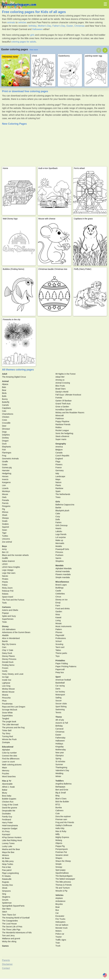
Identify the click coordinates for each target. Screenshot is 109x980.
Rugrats (5, 882)
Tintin (4, 622)
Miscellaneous (62, 582)
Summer (59, 764)
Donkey (5, 438)
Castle (58, 591)
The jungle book (9, 722)
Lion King (6, 686)
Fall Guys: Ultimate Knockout (68, 395)
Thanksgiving (61, 767)
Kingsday (60, 747)
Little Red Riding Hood (12, 840)
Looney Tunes (8, 843)
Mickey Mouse (8, 689)
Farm (58, 606)
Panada (5, 500)
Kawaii (58, 617)
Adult (5, 374)
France (59, 467)
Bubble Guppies (9, 799)
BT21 (58, 805)
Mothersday (61, 750)
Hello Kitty (60, 828)
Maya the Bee (8, 852)
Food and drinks (63, 609)
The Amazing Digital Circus (14, 377)
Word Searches (9, 776)
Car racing (60, 686)
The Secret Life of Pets (12, 927)
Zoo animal (7, 542)
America (59, 447)
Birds (4, 393)
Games (5, 946)
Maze (4, 768)
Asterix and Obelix (10, 610)
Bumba (59, 808)
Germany (60, 470)
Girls (58, 502)
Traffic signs (61, 940)
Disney (5, 626)
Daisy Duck (7, 653)
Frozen (5, 668)
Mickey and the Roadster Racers (70, 413)
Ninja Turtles (8, 864)
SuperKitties (7, 716)
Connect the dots (10, 756)
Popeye (5, 613)
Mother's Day (45, 26)
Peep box (60, 672)
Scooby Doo (7, 885)
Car (57, 913)
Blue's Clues (61, 799)
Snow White (7, 713)
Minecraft (60, 416)
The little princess (63, 882)
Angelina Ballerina (64, 784)
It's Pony (6, 831)
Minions (5, 855)
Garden (59, 612)
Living (58, 620)
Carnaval (59, 729)
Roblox (59, 427)
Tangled (5, 719)
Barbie (58, 508)
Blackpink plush (62, 511)
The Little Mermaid (10, 725)
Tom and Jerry (8, 936)
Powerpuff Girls (62, 549)
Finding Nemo (8, 665)
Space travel (8, 597)
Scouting (59, 644)
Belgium (59, 450)
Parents (6, 960)
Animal (5, 381)
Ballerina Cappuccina (65, 505)
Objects (59, 843)
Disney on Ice (62, 600)
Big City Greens (9, 644)
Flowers (59, 465)
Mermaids (60, 543)
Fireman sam (61, 819)
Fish (4, 450)
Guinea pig (7, 467)
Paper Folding (62, 663)
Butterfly (6, 402)
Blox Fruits (60, 386)
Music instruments (64, 626)
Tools (4, 603)
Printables (60, 661)
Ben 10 (5, 552)
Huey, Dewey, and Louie (13, 674)
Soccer (59, 701)
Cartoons (6, 607)
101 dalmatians (9, 629)
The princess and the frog (13, 727)
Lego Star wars (9, 573)
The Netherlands (63, 494)
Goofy (5, 671)
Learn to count (8, 762)
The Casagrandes (10, 921)
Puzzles (5, 774)
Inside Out (7, 680)
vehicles (22, 22)
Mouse (5, 494)
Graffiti (5, 558)
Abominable (7, 784)
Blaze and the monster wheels (15, 555)
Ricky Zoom (7, 588)
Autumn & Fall (62, 723)
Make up (59, 540)
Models (59, 546)
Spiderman (7, 903)
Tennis (58, 712)
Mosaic (59, 623)
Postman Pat (61, 852)
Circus (58, 597)
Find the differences (11, 759)
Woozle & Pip (61, 891)
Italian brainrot (8, 561)
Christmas (79, 26)
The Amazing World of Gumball (16, 918)
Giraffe (5, 462)
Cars (4, 647)
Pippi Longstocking (10, 873)
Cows (4, 420)
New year (60, 753)
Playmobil (60, 635)
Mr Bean (6, 858)
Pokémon (60, 418)
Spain (58, 491)
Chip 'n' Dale (8, 650)
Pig (3, 509)
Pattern (59, 629)
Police (5, 585)
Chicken (6, 417)
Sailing (58, 698)
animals (11, 22)
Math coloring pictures (12, 765)
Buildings (60, 588)
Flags (58, 462)
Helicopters (60, 922)
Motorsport (60, 695)
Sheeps (5, 518)
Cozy (58, 516)
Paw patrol (7, 870)
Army (4, 549)
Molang (59, 840)
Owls (4, 497)
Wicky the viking (9, 941)
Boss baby (7, 796)
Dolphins (6, 435)
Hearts (58, 528)
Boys (4, 546)
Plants (58, 485)
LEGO (5, 564)
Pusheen (59, 555)
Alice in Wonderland (11, 638)
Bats (4, 387)
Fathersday (60, 738)
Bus (57, 910)
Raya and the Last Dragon (14, 707)
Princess (59, 552)
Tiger (4, 533)
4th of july (60, 720)
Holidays (59, 744)
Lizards (5, 488)
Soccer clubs (61, 704)
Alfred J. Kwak (8, 787)
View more (34, 50)
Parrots (5, 503)
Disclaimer (7, 964)
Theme (59, 717)
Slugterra (6, 897)
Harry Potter (7, 823)
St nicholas (60, 761)
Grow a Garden (62, 407)
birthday (33, 26)
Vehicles (59, 895)
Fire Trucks (60, 919)
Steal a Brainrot (62, 436)
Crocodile (6, 423)
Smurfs (5, 900)
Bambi (5, 641)
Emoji (58, 603)
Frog (4, 456)
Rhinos (5, 512)
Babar (5, 790)
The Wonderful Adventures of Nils (17, 933)
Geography (61, 444)
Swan (4, 530)
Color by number (9, 753)
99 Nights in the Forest (65, 374)
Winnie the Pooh (9, 739)
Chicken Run (8, 802)
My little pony (8, 861)
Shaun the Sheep (63, 861)
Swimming (60, 710)
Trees (58, 497)
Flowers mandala (63, 574)
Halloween (37, 29)
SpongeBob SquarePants (13, 906)
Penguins (6, 506)
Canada (59, 453)
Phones (59, 632)
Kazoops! (6, 834)
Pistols (5, 582)
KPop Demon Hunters (12, 837)
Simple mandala (63, 577)
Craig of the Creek (10, 805)
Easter (70, 26)
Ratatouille (7, 879)
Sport (58, 677)
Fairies (58, 522)
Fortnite (59, 398)
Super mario (61, 439)
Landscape (60, 476)
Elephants (6, 447)
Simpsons (6, 891)
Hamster (6, 470)
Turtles (5, 536)
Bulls (4, 396)
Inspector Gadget (10, 828)
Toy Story (6, 733)
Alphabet (6, 750)
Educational (8, 747)
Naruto (5, 576)
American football (63, 680)
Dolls (58, 519)
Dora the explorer (63, 816)
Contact (6, 968)
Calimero (59, 810)
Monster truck (62, 928)
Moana (5, 695)
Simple (59, 864)
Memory (6, 771)
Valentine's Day (62, 770)
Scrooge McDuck (10, 710)
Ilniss (58, 614)
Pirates (5, 579)
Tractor (59, 937)
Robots (5, 594)
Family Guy (7, 817)
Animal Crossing (63, 383)
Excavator (60, 916)
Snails (5, 521)
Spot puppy (61, 870)
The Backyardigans (64, 876)
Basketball (60, 683)
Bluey (4, 793)
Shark (5, 515)
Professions (61, 638)
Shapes (59, 858)
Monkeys (6, 491)
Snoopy (59, 867)
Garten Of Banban (64, 401)
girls (32, 35)
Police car (60, 934)
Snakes (5, 524)
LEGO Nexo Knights (11, 567)
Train (58, 943)
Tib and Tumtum (63, 888)
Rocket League (62, 430)
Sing (4, 894)
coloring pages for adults (24, 42)
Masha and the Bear (11, 849)
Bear (4, 390)
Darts (58, 689)
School (59, 641)
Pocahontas (7, 704)
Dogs (4, 432)
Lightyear (6, 683)
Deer (4, 426)
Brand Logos (61, 585)
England (59, 459)
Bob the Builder (62, 802)
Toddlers (60, 781)
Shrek (5, 888)
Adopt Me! (60, 377)
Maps (58, 479)
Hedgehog (7, 473)
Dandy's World (62, 392)
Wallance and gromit (11, 939)
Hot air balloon (62, 925)
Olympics (60, 756)
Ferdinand (6, 820)
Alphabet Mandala (64, 568)
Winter (58, 776)
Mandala (59, 565)
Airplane (59, 898)
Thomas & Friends (64, 885)
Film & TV (7, 781)
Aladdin (5, 635)
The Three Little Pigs (11, 930)
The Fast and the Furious (13, 600)
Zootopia (6, 742)
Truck (58, 946)
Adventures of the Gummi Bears (16, 632)
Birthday (59, 726)
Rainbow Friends (63, 424)
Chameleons (8, 414)
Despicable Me (9, 811)
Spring (58, 759)
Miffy (58, 834)
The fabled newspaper (65, 879)
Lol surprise (61, 537)
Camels (5, 405)
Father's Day (59, 26)
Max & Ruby (61, 831)
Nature (58, 482)
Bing (57, 796)
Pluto (4, 701)
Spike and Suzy (9, 616)
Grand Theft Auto (63, 404)
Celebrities (60, 594)
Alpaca (5, 384)
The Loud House (9, 924)
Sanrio (58, 558)
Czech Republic (62, 456)
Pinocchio (6, 698)
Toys (58, 656)
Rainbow (59, 488)
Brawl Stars (61, 389)
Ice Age (5, 677)
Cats (4, 411)
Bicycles (59, 904)
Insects (5, 479)
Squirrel (5, 527)
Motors (59, 931)
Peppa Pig (60, 846)
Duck (4, 444)
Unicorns (6, 539)
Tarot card (60, 647)
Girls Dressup (62, 525)
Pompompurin (62, 849)
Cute (58, 813)
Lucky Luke (7, 846)
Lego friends (61, 534)
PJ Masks (6, 876)
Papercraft (60, 669)
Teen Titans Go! (9, 915)
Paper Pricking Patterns (66, 666)
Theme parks (61, 653)
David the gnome (10, 808)
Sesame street (62, 855)
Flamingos (7, 453)
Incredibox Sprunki (64, 410)
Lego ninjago (8, 570)
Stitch (4, 912)
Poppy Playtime (62, 421)
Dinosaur (6, 429)
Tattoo (58, 650)
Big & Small (61, 793)
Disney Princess (9, 659)
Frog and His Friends (65, 822)
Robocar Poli (8, 591)
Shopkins (60, 561)
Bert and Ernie (62, 790)
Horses (5, 476)
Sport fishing (61, 707)
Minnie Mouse (8, 692)
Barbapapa (60, 787)
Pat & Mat (6, 867)
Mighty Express (62, 837)
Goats (5, 465)
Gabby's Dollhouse (64, 825)
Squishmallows (62, 873)
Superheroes (8, 619)
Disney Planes (8, 656)
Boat (58, 907)
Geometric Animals (10, 459)
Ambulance (60, 901)
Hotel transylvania (10, 825)
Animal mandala (63, 571)
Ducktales (6, 814)
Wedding (59, 773)
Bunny (5, 399)
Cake (58, 514)
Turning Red (7, 736)
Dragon (5, 441)
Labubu (59, 531)
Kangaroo (6, 482)
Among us (60, 380)
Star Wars (6, 909)
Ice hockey (60, 692)
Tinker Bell (7, 730)
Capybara (6, 408)
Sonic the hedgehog (64, 433)
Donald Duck (8, 662)
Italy (57, 473)
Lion (4, 485)
